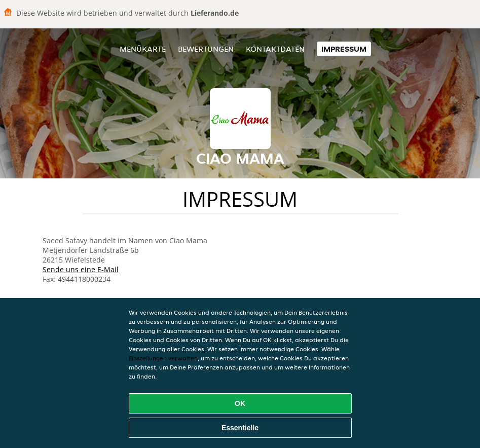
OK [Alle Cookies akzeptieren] (240, 403)
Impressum (344, 49)
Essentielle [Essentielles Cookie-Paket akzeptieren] (240, 428)
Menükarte (143, 49)
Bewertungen (206, 49)
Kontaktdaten (275, 49)
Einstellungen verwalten (163, 358)
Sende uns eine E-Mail (81, 269)
